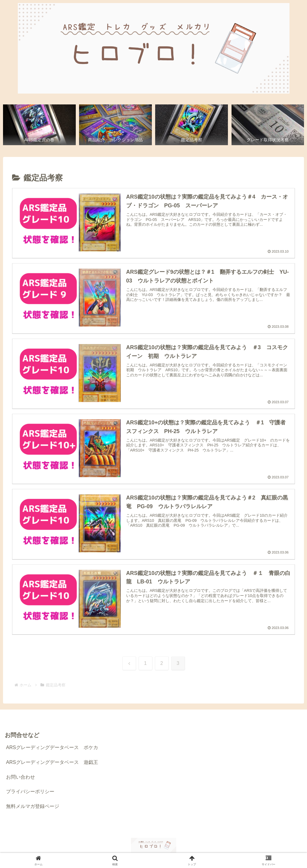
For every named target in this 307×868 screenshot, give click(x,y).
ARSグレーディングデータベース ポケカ (52, 748)
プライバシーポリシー (30, 792)
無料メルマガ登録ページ (33, 807)
